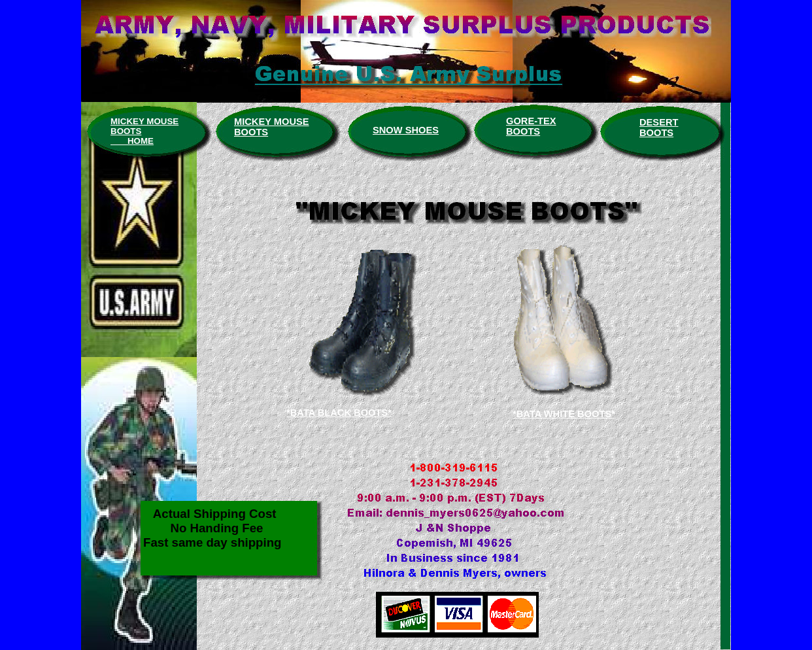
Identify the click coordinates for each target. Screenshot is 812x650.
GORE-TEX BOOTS (531, 126)
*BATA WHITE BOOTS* (564, 414)
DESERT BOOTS (659, 128)
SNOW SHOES (406, 130)
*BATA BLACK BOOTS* (339, 413)
